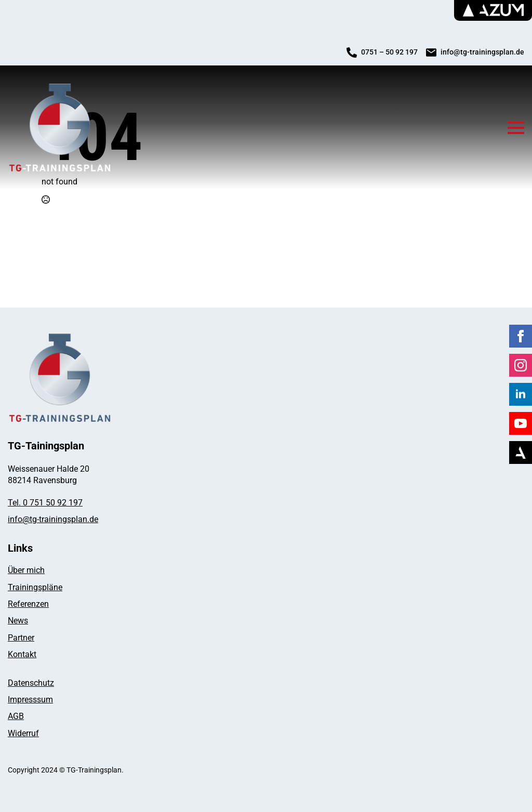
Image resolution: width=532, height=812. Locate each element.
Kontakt (22, 654)
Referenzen (28, 604)
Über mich (26, 570)
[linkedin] (521, 394)
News (18, 621)
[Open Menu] (516, 128)
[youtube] (521, 423)
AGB (16, 716)
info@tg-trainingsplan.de (53, 519)
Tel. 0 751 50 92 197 (45, 503)
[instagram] (521, 365)
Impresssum (30, 700)
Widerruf (23, 733)
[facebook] (521, 336)
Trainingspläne (35, 587)
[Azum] (521, 452)
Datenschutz (31, 683)
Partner (21, 638)
